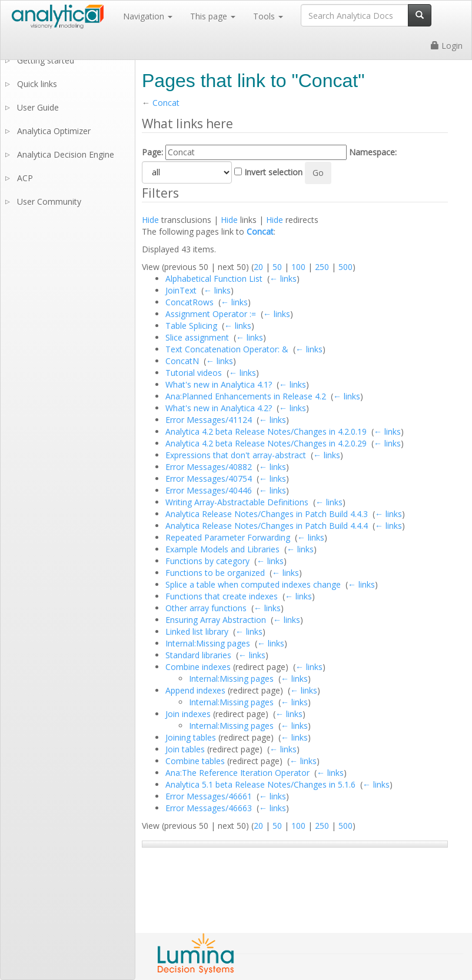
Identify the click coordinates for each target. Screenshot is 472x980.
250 (322, 267)
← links (283, 279)
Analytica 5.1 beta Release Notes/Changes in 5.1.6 (260, 784)
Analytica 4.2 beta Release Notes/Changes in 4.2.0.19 (266, 431)
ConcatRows (190, 302)
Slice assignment (197, 337)
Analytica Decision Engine (66, 154)
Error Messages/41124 (209, 420)
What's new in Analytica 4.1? (219, 384)
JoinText (181, 290)
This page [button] (213, 16)
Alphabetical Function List (214, 279)
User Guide (38, 107)
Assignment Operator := (211, 314)
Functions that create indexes (222, 596)
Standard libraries (198, 655)
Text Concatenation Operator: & (227, 349)
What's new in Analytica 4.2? (219, 408)
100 (298, 267)
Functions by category (207, 561)
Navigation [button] (148, 16)
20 (258, 267)
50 (277, 267)
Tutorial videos (194, 373)
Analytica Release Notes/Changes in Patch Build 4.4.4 (267, 526)
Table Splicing (191, 326)
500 (345, 267)
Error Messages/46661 (209, 796)
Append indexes (195, 690)
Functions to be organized (215, 573)
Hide (150, 220)
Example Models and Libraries (222, 549)
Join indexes (188, 714)
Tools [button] (268, 16)
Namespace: (373, 152)
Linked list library (197, 631)
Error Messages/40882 (209, 467)
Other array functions (206, 608)
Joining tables (191, 737)
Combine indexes (198, 667)
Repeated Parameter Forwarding (228, 537)
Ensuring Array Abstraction (216, 620)
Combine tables (195, 761)
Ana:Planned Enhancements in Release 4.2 (246, 396)
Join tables (185, 749)
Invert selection (273, 172)
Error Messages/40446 (209, 490)
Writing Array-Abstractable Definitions (237, 502)
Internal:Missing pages (208, 643)
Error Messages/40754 (209, 479)
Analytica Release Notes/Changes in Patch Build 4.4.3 (267, 514)
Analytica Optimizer (54, 131)
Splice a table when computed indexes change (253, 584)
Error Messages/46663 (209, 808)
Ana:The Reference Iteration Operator (237, 773)
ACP (25, 178)
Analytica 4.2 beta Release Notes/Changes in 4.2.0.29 (266, 443)
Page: (152, 152)
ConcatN (182, 361)
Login (447, 46)
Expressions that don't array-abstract (236, 455)
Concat (166, 103)
